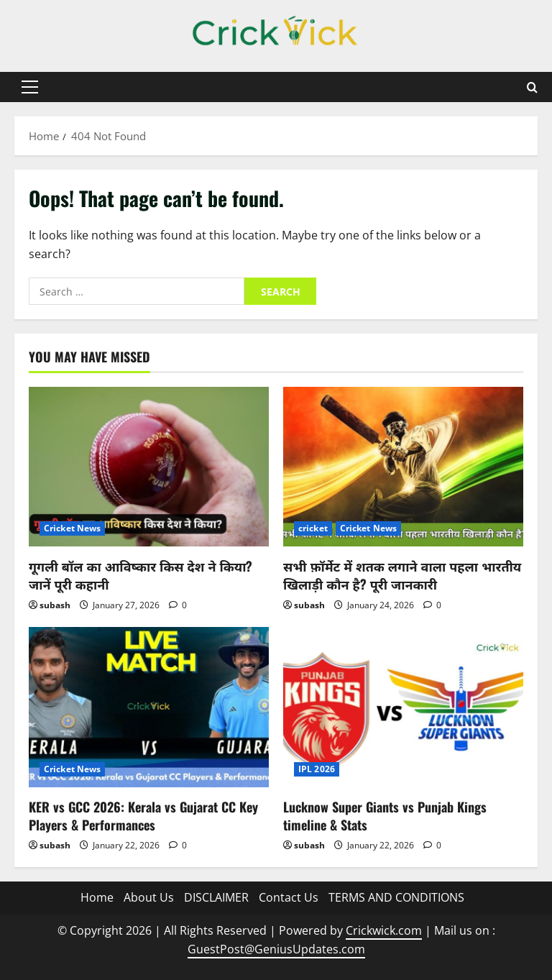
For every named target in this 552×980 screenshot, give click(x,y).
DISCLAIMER (216, 897)
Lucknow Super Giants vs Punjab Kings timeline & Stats (385, 816)
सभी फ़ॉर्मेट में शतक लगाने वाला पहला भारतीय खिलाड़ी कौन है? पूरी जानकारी (402, 575)
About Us (149, 897)
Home (97, 897)
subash (55, 605)
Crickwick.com (384, 930)
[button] (30, 87)
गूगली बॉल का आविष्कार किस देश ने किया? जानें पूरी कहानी (141, 575)
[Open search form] (532, 87)
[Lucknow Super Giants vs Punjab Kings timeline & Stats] (403, 707)
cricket (313, 528)
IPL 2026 (317, 769)
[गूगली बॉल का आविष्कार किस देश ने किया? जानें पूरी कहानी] (149, 467)
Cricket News (72, 528)
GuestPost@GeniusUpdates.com (276, 949)
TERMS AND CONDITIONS (396, 897)
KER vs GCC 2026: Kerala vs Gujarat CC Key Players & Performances (143, 816)
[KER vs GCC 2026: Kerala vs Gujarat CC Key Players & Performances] (149, 707)
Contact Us (289, 897)
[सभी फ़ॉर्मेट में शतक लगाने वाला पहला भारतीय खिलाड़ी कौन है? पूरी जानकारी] (403, 467)
